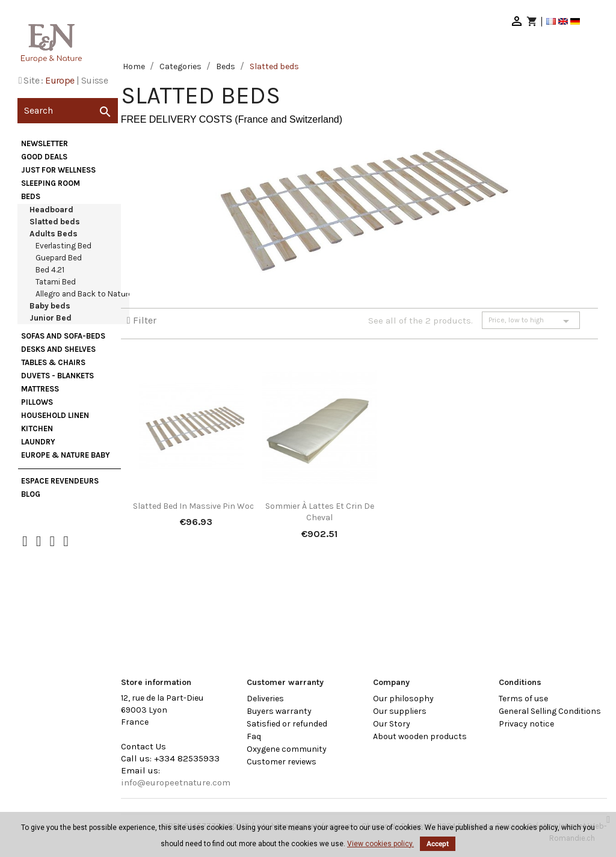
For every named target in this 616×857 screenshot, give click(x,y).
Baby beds (50, 306)
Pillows (37, 402)
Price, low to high (531, 321)
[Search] (68, 111)
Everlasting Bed (63, 246)
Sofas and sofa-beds (63, 336)
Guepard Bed (59, 258)
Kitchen (37, 428)
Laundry (38, 442)
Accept (438, 844)
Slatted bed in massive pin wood (196, 506)
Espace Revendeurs (60, 481)
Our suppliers (400, 711)
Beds (31, 196)
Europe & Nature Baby (66, 455)
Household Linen (55, 415)
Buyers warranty (279, 711)
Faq (254, 736)
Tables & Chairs (53, 362)
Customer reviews (282, 762)
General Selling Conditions (550, 711)
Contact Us (143, 746)
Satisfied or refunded (287, 724)
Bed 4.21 (50, 270)
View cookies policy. (380, 844)
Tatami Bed (56, 282)
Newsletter (45, 143)
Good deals (44, 157)
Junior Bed (51, 318)
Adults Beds (54, 234)
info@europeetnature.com (176, 782)
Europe (60, 80)
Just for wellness (58, 170)
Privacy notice (526, 724)
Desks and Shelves (58, 349)
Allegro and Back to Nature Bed (92, 294)
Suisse (94, 80)
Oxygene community (287, 749)
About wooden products (420, 736)
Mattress (40, 389)
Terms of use (523, 699)
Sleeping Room (51, 183)
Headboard (51, 210)
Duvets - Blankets (57, 376)
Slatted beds (55, 222)
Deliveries (265, 699)
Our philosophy (403, 699)
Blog (31, 494)
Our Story (392, 724)
